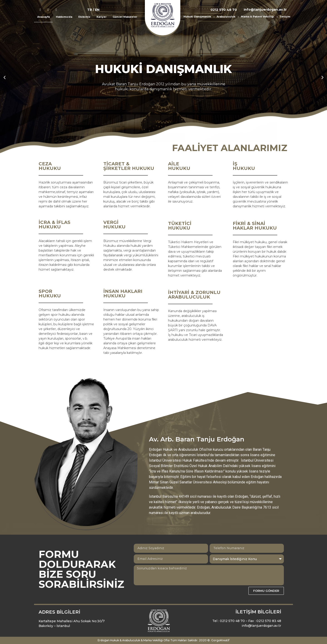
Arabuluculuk (228, 17)
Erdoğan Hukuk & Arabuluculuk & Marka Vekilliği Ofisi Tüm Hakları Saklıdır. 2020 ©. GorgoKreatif (163, 640)
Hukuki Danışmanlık (199, 17)
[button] (5, 78)
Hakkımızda (64, 17)
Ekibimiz (84, 17)
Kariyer (102, 17)
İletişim (285, 17)
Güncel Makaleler (125, 17)
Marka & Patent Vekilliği (259, 17)
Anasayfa (43, 17)
